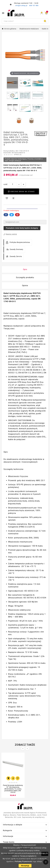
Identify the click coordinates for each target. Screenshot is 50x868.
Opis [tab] (25, 269)
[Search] (45, 21)
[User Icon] (42, 13)
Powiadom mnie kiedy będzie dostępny (22, 228)
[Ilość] (13, 184)
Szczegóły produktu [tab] (25, 277)
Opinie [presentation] (25, 286)
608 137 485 (34, 6)
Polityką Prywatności (24, 861)
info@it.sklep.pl (21, 6)
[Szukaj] (22, 21)
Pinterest (17, 215)
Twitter (12, 215)
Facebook (6, 215)
